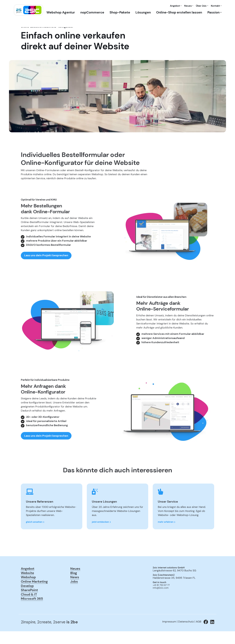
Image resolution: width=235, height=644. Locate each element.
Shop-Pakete (120, 12)
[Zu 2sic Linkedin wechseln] (211, 633)
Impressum (169, 633)
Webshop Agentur (61, 12)
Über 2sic (201, 6)
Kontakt (215, 6)
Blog (74, 584)
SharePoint (29, 601)
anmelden (157, 603)
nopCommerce (92, 12)
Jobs (74, 592)
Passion (213, 12)
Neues (188, 6)
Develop (27, 597)
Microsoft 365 (32, 610)
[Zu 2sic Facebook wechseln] (205, 633)
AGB (199, 633)
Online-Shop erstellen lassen (179, 12)
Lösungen (143, 12)
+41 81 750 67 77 (161, 596)
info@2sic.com (161, 599)
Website (27, 584)
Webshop (28, 588)
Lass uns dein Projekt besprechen (46, 267)
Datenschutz (186, 633)
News (75, 588)
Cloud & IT (29, 605)
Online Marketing (34, 592)
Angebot (175, 6)
